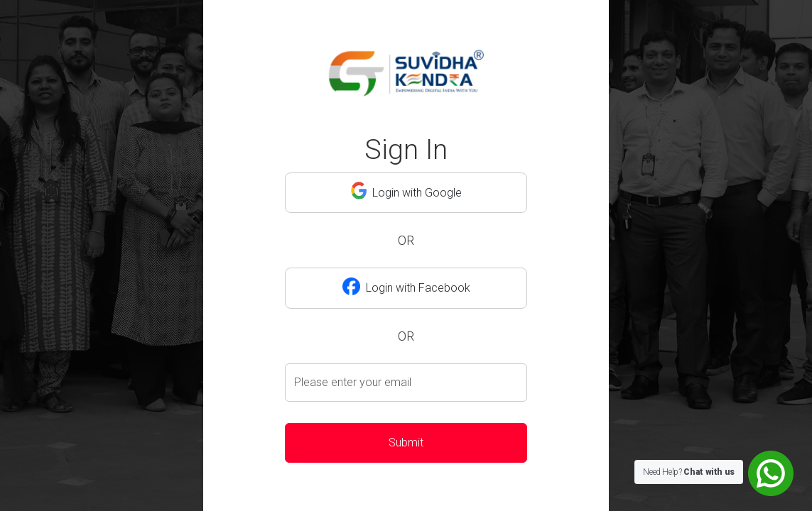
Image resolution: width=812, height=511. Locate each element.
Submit (406, 443)
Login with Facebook (406, 286)
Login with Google (406, 191)
